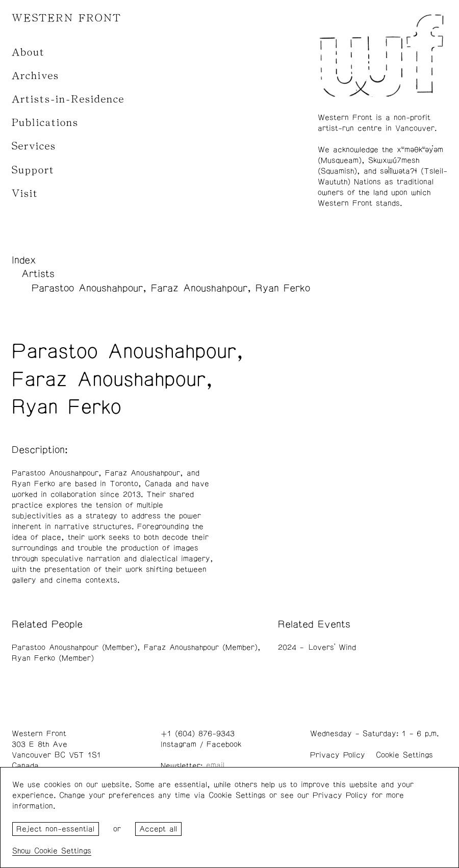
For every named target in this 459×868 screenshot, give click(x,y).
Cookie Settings (404, 755)
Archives (35, 76)
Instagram (178, 744)
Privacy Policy (338, 755)
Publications (45, 123)
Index (24, 260)
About (28, 52)
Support (33, 170)
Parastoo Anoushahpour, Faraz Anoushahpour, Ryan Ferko (171, 288)
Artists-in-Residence (68, 99)
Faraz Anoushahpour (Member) (201, 647)
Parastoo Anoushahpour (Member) (74, 647)
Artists (38, 274)
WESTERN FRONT (67, 18)
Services (34, 146)
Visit (25, 194)
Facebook (224, 744)
